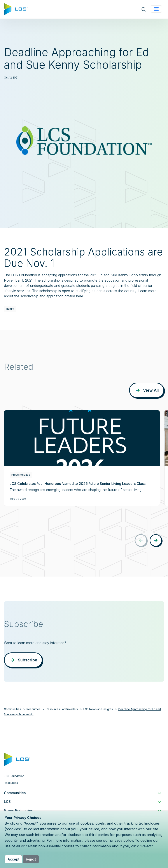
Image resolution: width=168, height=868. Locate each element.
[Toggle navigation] (156, 9)
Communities (12, 709)
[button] (156, 540)
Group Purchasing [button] (82, 810)
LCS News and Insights (98, 709)
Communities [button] (82, 793)
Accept (13, 859)
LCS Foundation (14, 776)
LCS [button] (82, 802)
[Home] (16, 9)
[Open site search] (144, 9)
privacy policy (122, 840)
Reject (31, 859)
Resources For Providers (62, 709)
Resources (33, 709)
